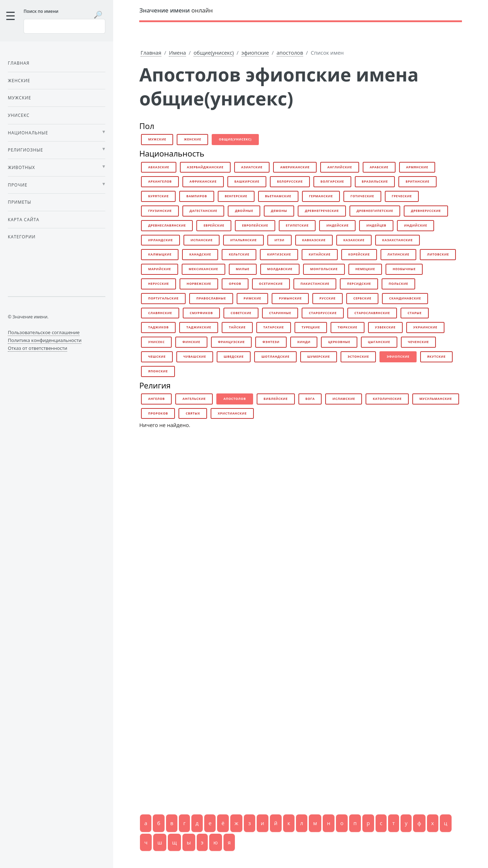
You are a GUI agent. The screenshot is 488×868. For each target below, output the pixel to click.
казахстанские (398, 240)
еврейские (214, 225)
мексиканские (203, 269)
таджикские (199, 327)
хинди (304, 342)
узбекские (385, 327)
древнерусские (426, 211)
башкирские (247, 182)
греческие (402, 196)
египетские (297, 225)
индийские (416, 225)
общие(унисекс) (214, 53)
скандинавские (405, 298)
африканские (203, 182)
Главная (151, 53)
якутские (437, 357)
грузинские (160, 211)
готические (362, 196)
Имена (177, 53)
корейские (359, 254)
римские (252, 298)
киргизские (279, 254)
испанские (202, 240)
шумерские (318, 357)
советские (241, 313)
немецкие (365, 269)
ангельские (194, 399)
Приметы (20, 202)
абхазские (159, 167)
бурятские (159, 196)
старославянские (372, 313)
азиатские (252, 167)
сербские (363, 298)
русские (328, 298)
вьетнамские (278, 196)
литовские (438, 254)
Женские (19, 80)
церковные (339, 342)
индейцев (376, 225)
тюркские (348, 327)
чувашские (195, 357)
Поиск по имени (41, 11)
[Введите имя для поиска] (64, 26)
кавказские (314, 240)
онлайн (176, 10)
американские (295, 167)
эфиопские (255, 53)
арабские (379, 167)
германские (321, 196)
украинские (426, 327)
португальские (163, 298)
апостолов (290, 53)
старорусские (323, 313)
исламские (344, 399)
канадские (200, 254)
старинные (280, 313)
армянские (417, 167)
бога (310, 399)
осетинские (271, 284)
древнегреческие (322, 211)
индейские (338, 225)
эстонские (358, 357)
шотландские (275, 357)
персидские (359, 284)
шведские (234, 357)
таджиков (159, 327)
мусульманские (436, 399)
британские (417, 182)
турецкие (311, 327)
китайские (320, 254)
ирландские (160, 240)
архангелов (160, 182)
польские (399, 284)
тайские (237, 327)
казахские (354, 240)
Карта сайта (24, 219)
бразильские (375, 182)
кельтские (239, 254)
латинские (398, 254)
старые (415, 313)
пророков (158, 413)
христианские (232, 413)
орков (235, 284)
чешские (157, 357)
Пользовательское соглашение (44, 332)
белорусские (290, 182)
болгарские (332, 182)
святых (193, 413)
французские (231, 342)
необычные (404, 269)
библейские (275, 399)
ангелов (157, 399)
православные (211, 298)
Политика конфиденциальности (45, 340)
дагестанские (203, 211)
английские (340, 167)
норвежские (199, 284)
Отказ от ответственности (37, 348)
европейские (255, 225)
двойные (244, 211)
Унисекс (19, 115)
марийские (160, 269)
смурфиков (202, 313)
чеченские (418, 342)
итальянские (243, 240)
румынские (290, 298)
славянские (160, 313)
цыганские (379, 342)
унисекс (156, 342)
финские (191, 342)
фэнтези (271, 342)
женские (192, 139)
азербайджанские (205, 167)
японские (158, 371)
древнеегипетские (375, 211)
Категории (22, 237)
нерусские (159, 284)
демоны (279, 211)
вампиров (197, 196)
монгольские (324, 269)
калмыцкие (160, 254)
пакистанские (315, 284)
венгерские (236, 196)
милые (242, 269)
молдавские (280, 269)
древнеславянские (167, 225)
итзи (280, 240)
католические (387, 399)
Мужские (19, 98)
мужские (157, 139)
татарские (274, 327)
